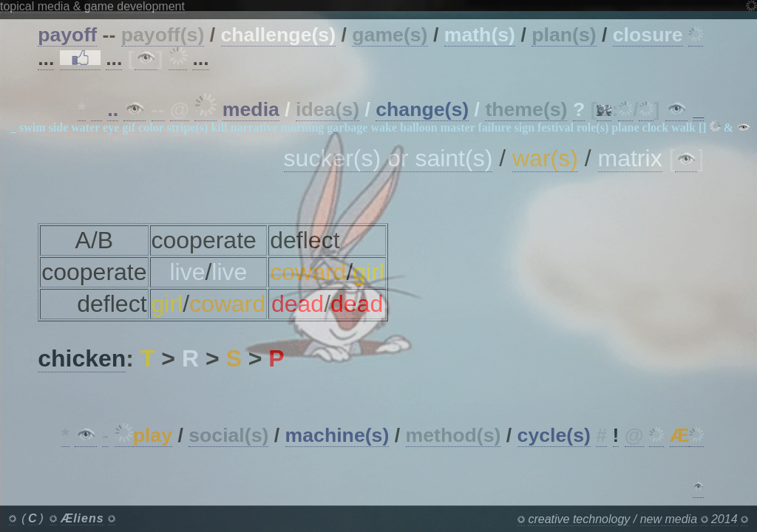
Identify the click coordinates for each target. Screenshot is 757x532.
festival (556, 127)
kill (219, 127)
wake (384, 127)
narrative (254, 127)
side (59, 127)
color (151, 127)
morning (303, 127)
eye (111, 127)
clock (656, 127)
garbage (347, 127)
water (85, 127)
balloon (419, 127)
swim (33, 127)
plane (625, 127)
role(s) (593, 127)
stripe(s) (187, 127)
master (458, 127)
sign (525, 127)
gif (129, 127)
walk (683, 127)
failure (494, 127)
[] (703, 127)
